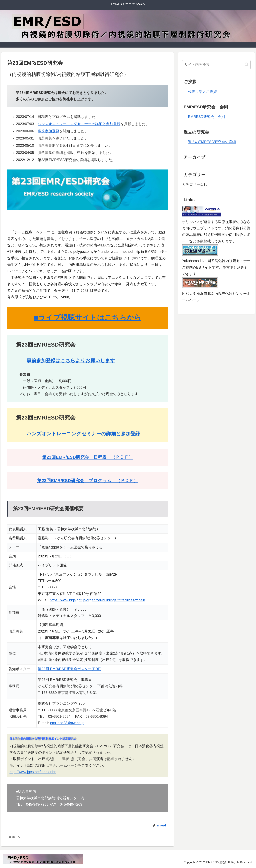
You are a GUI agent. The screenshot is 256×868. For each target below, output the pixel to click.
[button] (246, 64)
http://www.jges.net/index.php (33, 772)
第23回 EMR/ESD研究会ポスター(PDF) (69, 669)
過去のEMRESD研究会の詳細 (212, 142)
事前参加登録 (48, 131)
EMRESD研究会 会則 (206, 117)
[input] (216, 65)
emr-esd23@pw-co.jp (67, 723)
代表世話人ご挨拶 (202, 92)
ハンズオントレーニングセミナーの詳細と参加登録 (79, 124)
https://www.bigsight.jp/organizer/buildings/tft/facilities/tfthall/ (97, 600)
